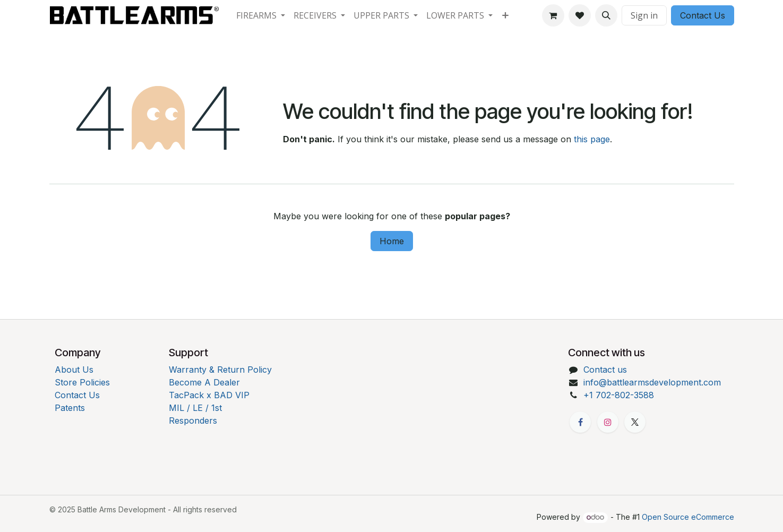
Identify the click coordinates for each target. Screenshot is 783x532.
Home (392, 241)
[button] (606, 15)
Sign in (644, 15)
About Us (74, 370)
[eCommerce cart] (553, 15)
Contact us (605, 370)
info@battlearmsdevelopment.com (652, 382)
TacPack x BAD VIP (209, 395)
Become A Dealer (204, 382)
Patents (70, 408)
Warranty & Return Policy (220, 370)
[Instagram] (608, 422)
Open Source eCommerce (688, 517)
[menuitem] (261, 15)
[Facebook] (580, 422)
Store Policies (82, 382)
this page (592, 139)
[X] (635, 422)
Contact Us (703, 15)
